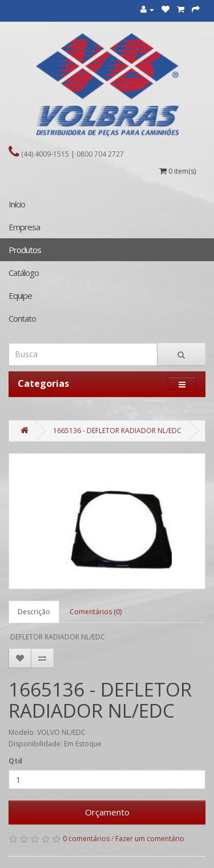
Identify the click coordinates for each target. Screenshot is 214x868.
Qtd (15, 761)
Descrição (34, 612)
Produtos (25, 250)
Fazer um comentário (150, 839)
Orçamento (107, 812)
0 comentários (86, 839)
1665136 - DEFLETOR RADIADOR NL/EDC (117, 431)
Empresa (24, 227)
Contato (22, 318)
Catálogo (24, 273)
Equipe (20, 295)
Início (17, 204)
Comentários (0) (96, 612)
